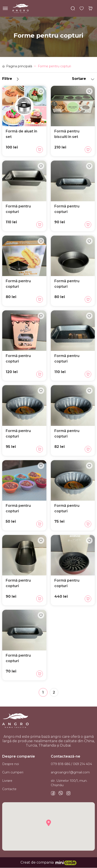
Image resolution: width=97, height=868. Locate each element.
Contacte (9, 789)
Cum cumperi (13, 773)
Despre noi (11, 764)
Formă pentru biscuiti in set (67, 134)
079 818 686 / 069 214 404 (71, 764)
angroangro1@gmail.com (70, 773)
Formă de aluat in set (21, 134)
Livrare (7, 781)
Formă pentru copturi (18, 209)
